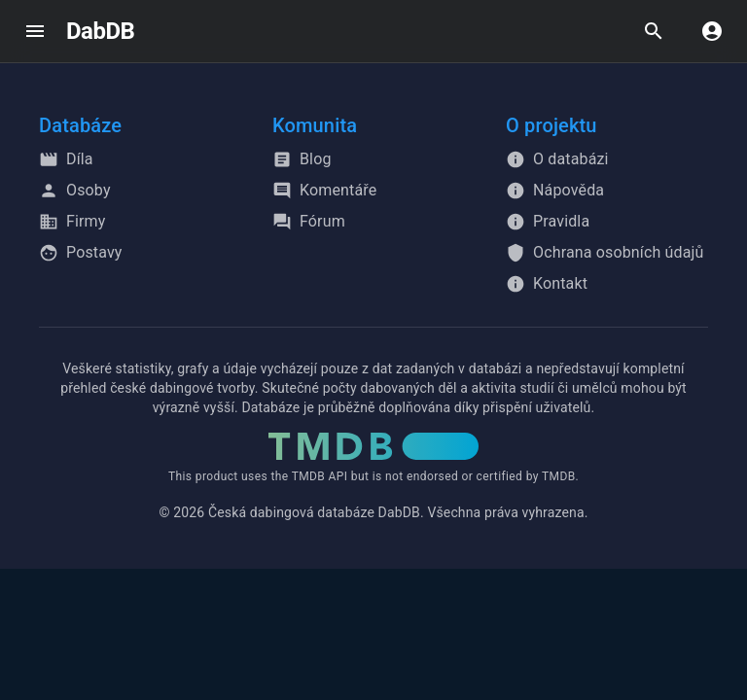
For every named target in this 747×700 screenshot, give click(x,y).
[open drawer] (35, 31)
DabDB (100, 31)
